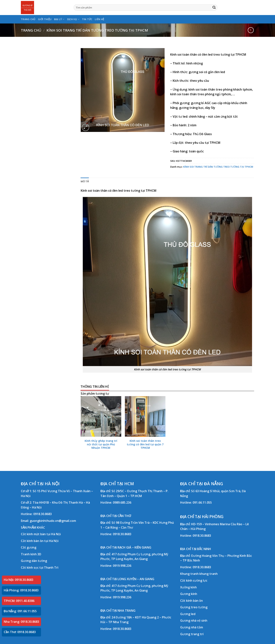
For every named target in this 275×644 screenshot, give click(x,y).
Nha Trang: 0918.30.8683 (21, 622)
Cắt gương (29, 547)
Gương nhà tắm (192, 627)
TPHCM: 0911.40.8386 (19, 601)
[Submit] (214, 8)
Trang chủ (31, 30)
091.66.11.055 (202, 502)
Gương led (188, 614)
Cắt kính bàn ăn (191, 601)
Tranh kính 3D (31, 554)
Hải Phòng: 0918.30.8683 (21, 590)
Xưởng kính (188, 587)
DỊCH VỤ (73, 19)
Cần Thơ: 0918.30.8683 (20, 632)
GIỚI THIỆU (45, 19)
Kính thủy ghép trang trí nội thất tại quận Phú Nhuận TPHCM (101, 444)
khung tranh (209, 574)
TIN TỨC (87, 19)
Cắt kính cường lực (194, 580)
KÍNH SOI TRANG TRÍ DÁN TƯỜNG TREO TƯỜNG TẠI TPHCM (97, 30)
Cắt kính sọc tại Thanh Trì (40, 568)
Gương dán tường (34, 561)
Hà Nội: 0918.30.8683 (19, 580)
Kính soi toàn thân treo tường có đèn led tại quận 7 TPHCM (145, 444)
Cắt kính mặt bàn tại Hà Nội (41, 534)
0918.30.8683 (43, 514)
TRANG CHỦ (28, 19)
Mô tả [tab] (85, 181)
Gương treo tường (194, 607)
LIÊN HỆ (99, 19)
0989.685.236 (122, 502)
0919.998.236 (122, 566)
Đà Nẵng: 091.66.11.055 (20, 611)
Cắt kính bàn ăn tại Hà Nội (40, 541)
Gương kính (189, 594)
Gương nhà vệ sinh (194, 621)
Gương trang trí (192, 634)
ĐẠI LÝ (59, 19)
